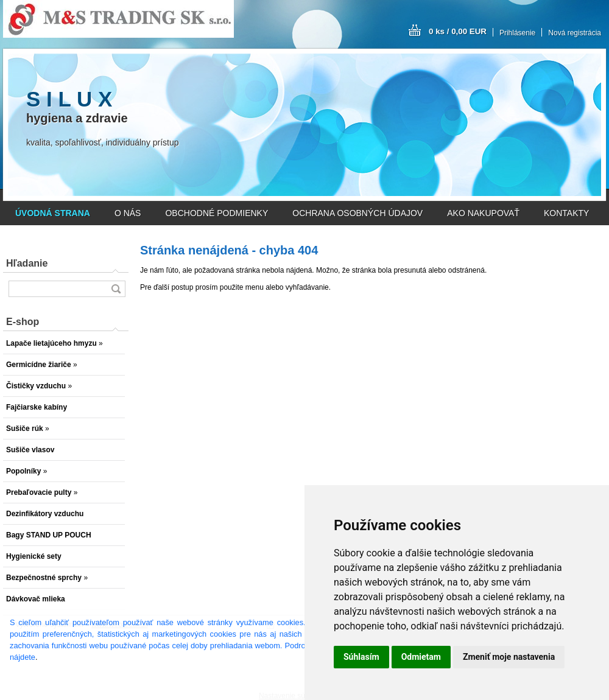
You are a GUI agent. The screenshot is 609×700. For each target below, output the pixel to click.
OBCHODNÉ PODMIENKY (216, 213)
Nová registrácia (575, 33)
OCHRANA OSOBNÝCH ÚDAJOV (357, 213)
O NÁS (128, 213)
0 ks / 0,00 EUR (458, 31)
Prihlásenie (517, 33)
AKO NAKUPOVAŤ (483, 213)
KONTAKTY (566, 213)
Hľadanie (27, 263)
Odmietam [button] (421, 657)
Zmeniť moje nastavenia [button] (509, 657)
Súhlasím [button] (361, 657)
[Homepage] (53, 213)
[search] (116, 289)
